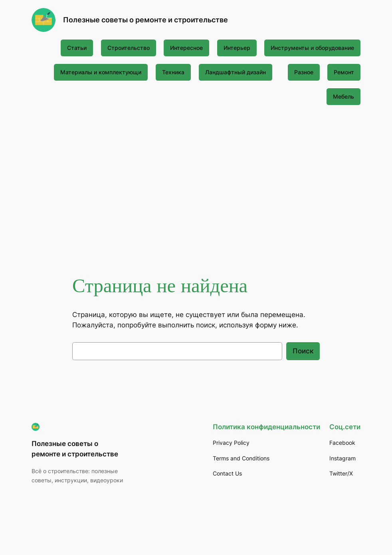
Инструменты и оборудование (312, 48)
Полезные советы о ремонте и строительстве (146, 20)
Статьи (77, 48)
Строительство (129, 48)
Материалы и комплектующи (101, 72)
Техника (173, 72)
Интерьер (237, 48)
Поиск (303, 351)
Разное (304, 72)
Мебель (343, 96)
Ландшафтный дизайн (236, 72)
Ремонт (344, 72)
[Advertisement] (196, 176)
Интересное (186, 48)
